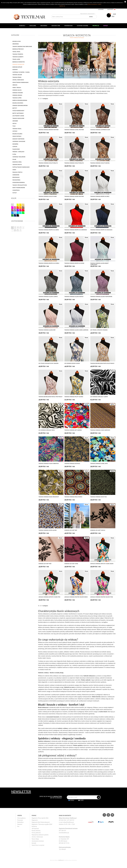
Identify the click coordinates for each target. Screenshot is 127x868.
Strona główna (22, 818)
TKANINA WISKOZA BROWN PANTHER (48, 130)
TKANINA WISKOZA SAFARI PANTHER (74, 196)
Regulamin (35, 820)
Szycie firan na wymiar (38, 845)
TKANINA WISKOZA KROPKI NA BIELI (100, 196)
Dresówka (44, 26)
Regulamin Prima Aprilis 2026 (40, 818)
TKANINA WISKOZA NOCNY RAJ (99, 497)
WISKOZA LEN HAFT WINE (71, 564)
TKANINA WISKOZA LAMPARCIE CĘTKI (100, 130)
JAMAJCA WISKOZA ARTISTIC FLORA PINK (49, 597)
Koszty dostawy (36, 831)
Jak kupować (35, 828)
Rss (18, 826)
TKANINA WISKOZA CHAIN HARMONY (100, 430)
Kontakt (34, 843)
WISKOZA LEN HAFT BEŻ (71, 530)
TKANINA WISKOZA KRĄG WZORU (73, 497)
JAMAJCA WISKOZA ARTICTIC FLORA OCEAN (102, 564)
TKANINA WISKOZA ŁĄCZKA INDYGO (74, 297)
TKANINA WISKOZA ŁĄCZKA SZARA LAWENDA (76, 330)
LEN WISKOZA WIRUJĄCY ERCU (47, 430)
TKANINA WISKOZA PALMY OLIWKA (74, 397)
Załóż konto (110, 9)
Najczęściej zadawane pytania (40, 835)
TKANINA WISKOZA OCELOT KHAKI (48, 196)
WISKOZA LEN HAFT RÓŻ (45, 564)
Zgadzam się (62, 6)
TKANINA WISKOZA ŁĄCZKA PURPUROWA (101, 297)
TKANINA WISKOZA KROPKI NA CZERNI (49, 230)
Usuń (82, 800)
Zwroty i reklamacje (37, 837)
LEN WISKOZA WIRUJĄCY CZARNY (99, 397)
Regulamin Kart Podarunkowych (41, 822)
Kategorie (33, 26)
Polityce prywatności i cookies (94, 4)
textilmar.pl (61, 860)
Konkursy (34, 826)
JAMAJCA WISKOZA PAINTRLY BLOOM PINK (102, 597)
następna (45, 99)
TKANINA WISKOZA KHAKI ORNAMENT (49, 497)
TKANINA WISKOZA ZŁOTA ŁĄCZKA (48, 530)
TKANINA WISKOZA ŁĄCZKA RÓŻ (47, 330)
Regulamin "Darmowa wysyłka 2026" (42, 824)
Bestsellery (21, 822)
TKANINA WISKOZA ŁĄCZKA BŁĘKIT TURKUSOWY (99, 264)
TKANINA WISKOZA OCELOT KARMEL (100, 163)
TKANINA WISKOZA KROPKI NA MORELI (49, 263)
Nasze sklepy (35, 839)
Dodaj (72, 800)
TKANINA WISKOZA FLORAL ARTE (99, 463)
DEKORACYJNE (56, 26)
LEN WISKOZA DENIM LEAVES (72, 363)
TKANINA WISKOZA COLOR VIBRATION (49, 463)
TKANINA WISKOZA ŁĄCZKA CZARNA (48, 297)
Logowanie (101, 9)
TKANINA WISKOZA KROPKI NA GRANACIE (101, 230)
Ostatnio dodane (83, 26)
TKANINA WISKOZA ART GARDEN (73, 430)
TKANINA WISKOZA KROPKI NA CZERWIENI (76, 230)
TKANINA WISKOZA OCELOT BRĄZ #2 (74, 163)
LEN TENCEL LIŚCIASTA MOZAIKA (99, 330)
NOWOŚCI (22, 26)
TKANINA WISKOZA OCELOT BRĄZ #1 (48, 163)
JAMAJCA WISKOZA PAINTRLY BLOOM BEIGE (76, 597)
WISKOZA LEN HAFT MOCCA (98, 530)
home (71, 38)
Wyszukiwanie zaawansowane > (88, 14)
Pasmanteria (68, 26)
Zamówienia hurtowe (38, 841)
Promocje (20, 820)
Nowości (20, 824)
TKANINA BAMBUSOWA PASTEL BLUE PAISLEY (102, 363)
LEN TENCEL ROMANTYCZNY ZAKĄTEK (48, 363)
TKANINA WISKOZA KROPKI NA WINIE (74, 263)
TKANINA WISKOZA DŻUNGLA (72, 463)
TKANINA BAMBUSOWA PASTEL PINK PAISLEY (50, 397)
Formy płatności (36, 833)
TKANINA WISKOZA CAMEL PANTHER (74, 130)
